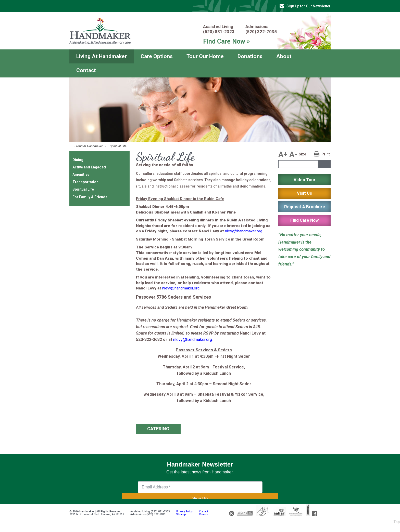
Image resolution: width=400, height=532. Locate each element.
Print (326, 154)
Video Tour (305, 180)
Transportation (85, 182)
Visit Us (304, 193)
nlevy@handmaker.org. (181, 288)
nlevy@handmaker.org (244, 231)
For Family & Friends (90, 197)
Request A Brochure (305, 207)
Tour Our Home (205, 56)
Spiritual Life (118, 146)
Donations (250, 56)
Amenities (81, 175)
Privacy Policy (184, 511)
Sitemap (181, 514)
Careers (204, 514)
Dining (78, 160)
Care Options (157, 56)
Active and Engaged (89, 167)
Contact (86, 70)
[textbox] (298, 164)
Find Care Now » (227, 41)
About (284, 56)
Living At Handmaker (102, 56)
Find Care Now (304, 220)
